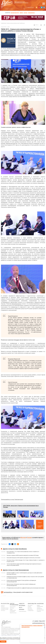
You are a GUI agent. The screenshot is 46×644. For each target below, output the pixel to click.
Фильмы (22, 609)
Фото (21, 608)
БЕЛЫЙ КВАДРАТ (15, 13)
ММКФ (21, 13)
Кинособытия (32, 604)
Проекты (3, 607)
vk (44, 7)
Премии (29, 607)
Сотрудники (12, 612)
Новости (3, 605)
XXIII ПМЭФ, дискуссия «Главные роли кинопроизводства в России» (21, 506)
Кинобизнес (31, 13)
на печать (41, 25)
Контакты (3, 611)
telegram (42, 7)
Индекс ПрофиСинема (40, 606)
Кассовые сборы (40, 610)
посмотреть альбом (40, 526)
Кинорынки (30, 609)
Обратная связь (13, 613)
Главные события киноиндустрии (13, 23)
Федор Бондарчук (17, 304)
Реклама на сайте (5, 609)
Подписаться (30, 7)
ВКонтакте (23, 538)
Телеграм (29, 538)
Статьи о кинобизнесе (39, 608)
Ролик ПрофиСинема (13, 610)
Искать (24, 9)
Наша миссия (13, 607)
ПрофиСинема (4, 23)
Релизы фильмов (23, 611)
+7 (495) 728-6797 (39, 621)
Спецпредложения (5, 608)
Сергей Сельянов (40, 195)
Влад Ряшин (35, 431)
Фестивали (30, 605)
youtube (39, 7)
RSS (37, 7)
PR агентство (5, 604)
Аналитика (40, 604)
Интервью (22, 606)
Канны (26, 13)
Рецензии (39, 611)
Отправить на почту (44, 25)
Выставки (30, 608)
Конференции (22, 23)
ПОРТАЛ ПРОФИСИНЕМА (14, 604)
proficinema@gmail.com (39, 623)
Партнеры (12, 608)
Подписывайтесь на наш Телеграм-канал (12, 499)
